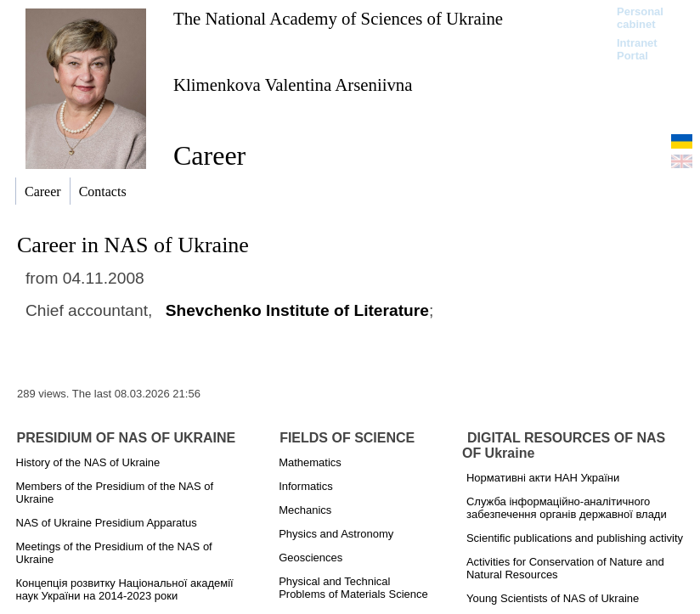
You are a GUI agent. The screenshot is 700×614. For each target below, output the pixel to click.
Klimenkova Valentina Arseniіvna (293, 84)
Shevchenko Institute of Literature (297, 310)
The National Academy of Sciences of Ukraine (338, 18)
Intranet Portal (637, 49)
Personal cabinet (640, 18)
